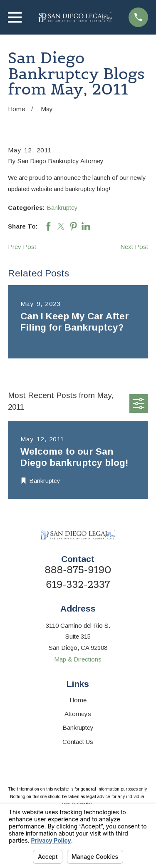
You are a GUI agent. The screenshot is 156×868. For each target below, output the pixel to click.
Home (78, 700)
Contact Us (78, 742)
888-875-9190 (78, 570)
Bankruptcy (62, 208)
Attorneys (78, 714)
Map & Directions (78, 659)
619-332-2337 (78, 585)
